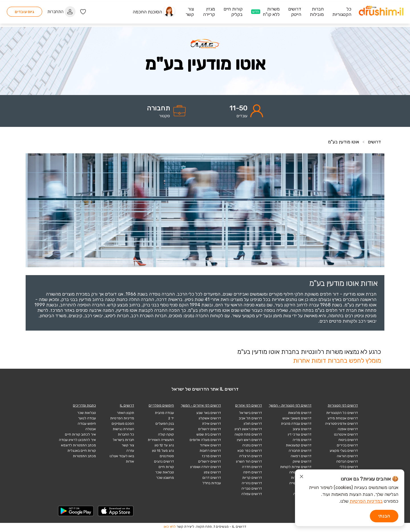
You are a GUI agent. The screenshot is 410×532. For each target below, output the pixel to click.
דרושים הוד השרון (249, 461)
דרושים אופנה (348, 429)
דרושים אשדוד (210, 445)
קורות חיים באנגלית (82, 451)
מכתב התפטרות (84, 456)
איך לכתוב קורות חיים (80, 434)
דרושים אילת (212, 424)
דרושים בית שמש (209, 434)
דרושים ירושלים (210, 429)
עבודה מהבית (164, 413)
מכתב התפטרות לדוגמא (78, 445)
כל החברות (126, 434)
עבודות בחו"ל (212, 483)
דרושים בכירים (347, 445)
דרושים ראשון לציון (248, 429)
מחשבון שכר (165, 478)
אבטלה (91, 429)
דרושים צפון (212, 472)
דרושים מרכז (211, 456)
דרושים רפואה (301, 456)
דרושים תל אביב (250, 418)
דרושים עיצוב (302, 429)
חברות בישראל (123, 440)
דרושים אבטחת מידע (343, 418)
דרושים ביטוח (348, 440)
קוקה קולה (166, 434)
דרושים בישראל (251, 413)
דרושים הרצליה (251, 456)
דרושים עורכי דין (300, 434)
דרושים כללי (349, 467)
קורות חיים (166, 467)
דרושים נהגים (164, 461)
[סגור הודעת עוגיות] (302, 477)
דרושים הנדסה (347, 461)
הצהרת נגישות (123, 429)
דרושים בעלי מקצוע (344, 451)
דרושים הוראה (347, 456)
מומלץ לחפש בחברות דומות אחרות (337, 361)
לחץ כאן (170, 527)
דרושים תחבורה (300, 451)
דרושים (374, 142)
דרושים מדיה (302, 440)
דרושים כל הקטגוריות (342, 413)
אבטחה (169, 429)
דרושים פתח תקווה (248, 434)
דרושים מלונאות (300, 413)
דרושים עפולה (252, 494)
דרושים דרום (212, 478)
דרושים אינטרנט (346, 434)
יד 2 (171, 418)
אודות (130, 461)
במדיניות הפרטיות (366, 501)
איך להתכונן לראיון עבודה (77, 440)
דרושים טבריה (252, 488)
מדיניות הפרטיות (122, 418)
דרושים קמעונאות (299, 445)
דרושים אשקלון (210, 418)
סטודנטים (167, 456)
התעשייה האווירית (161, 440)
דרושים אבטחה (300, 472)
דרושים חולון (253, 424)
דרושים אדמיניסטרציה (342, 424)
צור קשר (128, 445)
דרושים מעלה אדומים (205, 440)
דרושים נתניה (252, 445)
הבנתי (384, 516)
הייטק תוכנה (302, 494)
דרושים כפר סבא (250, 451)
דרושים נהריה (252, 483)
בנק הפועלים (165, 424)
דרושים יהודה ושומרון (206, 467)
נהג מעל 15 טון (163, 451)
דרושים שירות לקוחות (296, 467)
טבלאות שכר (165, 472)
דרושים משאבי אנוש (297, 418)
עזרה (130, 451)
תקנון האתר (125, 413)
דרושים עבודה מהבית (296, 424)
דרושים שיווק (302, 461)
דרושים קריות (252, 478)
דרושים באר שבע (209, 413)
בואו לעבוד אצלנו (122, 456)
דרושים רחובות (210, 451)
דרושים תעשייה (300, 483)
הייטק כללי (303, 488)
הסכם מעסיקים (123, 424)
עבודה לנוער (87, 418)
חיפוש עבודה (87, 424)
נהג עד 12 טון (164, 445)
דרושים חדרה (252, 467)
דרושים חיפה (253, 472)
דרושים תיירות (301, 478)
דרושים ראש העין (249, 440)
